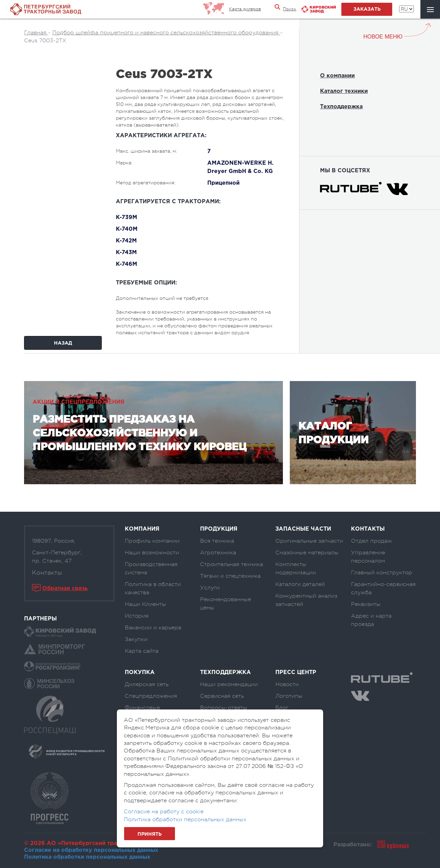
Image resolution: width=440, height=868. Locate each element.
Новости (287, 684)
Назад (63, 343)
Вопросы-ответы (224, 708)
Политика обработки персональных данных (87, 857)
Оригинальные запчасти (309, 541)
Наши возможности (152, 553)
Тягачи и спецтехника (230, 576)
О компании (337, 76)
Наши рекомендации (229, 684)
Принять (150, 834)
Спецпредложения (151, 696)
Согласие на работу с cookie (164, 812)
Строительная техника (232, 564)
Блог (282, 708)
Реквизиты (366, 604)
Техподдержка (341, 107)
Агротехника (218, 553)
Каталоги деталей (300, 584)
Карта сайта (142, 651)
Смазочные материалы (307, 553)
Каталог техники (344, 91)
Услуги (210, 588)
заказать (367, 9)
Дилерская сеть (147, 684)
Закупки (136, 639)
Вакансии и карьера (153, 628)
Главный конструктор (382, 573)
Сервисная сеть (222, 696)
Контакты (47, 573)
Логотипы (289, 696)
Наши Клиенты (145, 604)
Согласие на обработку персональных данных (91, 850)
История (137, 616)
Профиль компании (152, 541)
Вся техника (217, 541)
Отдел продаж (371, 541)
